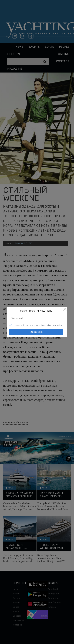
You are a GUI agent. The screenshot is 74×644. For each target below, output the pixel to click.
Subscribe (36, 332)
